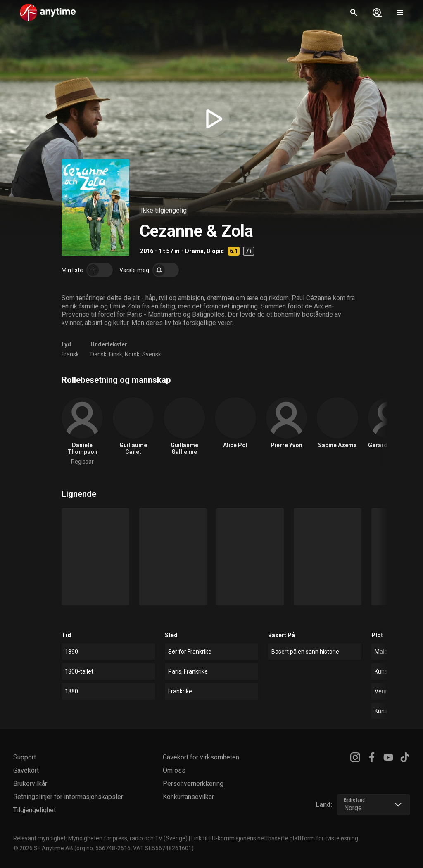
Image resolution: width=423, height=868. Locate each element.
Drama (194, 251)
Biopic (215, 251)
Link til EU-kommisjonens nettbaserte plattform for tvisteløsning (275, 838)
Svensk (152, 354)
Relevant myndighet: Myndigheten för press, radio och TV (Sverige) (100, 838)
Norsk (132, 354)
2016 (147, 251)
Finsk (116, 354)
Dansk (99, 354)
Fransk (70, 354)
